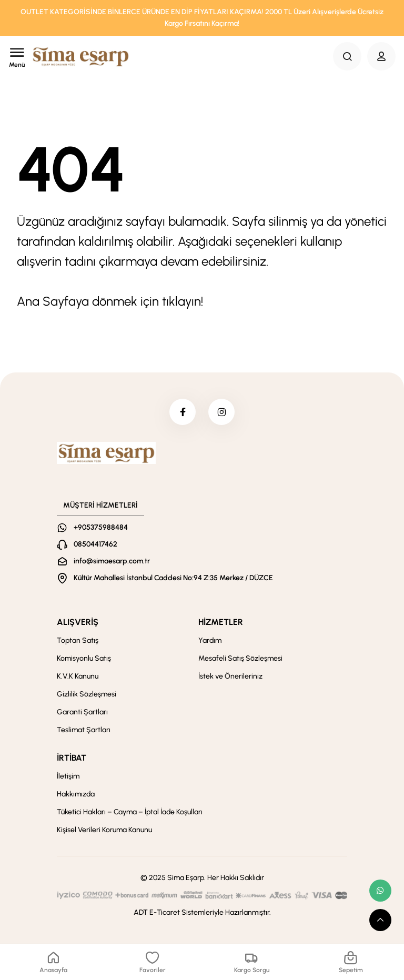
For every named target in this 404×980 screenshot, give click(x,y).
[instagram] (221, 412)
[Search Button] (347, 56)
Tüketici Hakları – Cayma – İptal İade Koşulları (130, 812)
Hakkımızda (76, 794)
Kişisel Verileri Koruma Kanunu (104, 830)
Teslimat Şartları (84, 730)
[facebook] (183, 412)
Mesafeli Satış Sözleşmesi (240, 658)
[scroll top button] (380, 920)
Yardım (210, 640)
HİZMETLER (221, 622)
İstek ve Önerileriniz (230, 676)
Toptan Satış (78, 640)
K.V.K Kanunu (78, 676)
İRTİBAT (72, 758)
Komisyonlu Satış (84, 658)
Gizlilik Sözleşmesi (87, 694)
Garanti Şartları (82, 712)
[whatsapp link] (380, 891)
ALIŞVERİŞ (78, 622)
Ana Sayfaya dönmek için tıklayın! (110, 301)
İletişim (68, 776)
